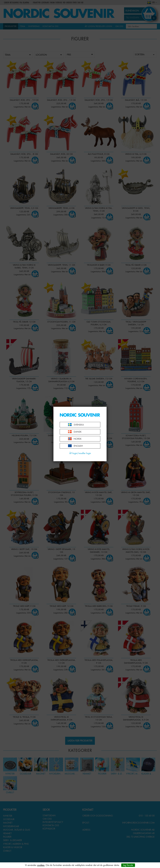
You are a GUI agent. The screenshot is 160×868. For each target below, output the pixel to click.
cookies (41, 865)
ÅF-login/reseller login (80, 453)
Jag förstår (128, 865)
